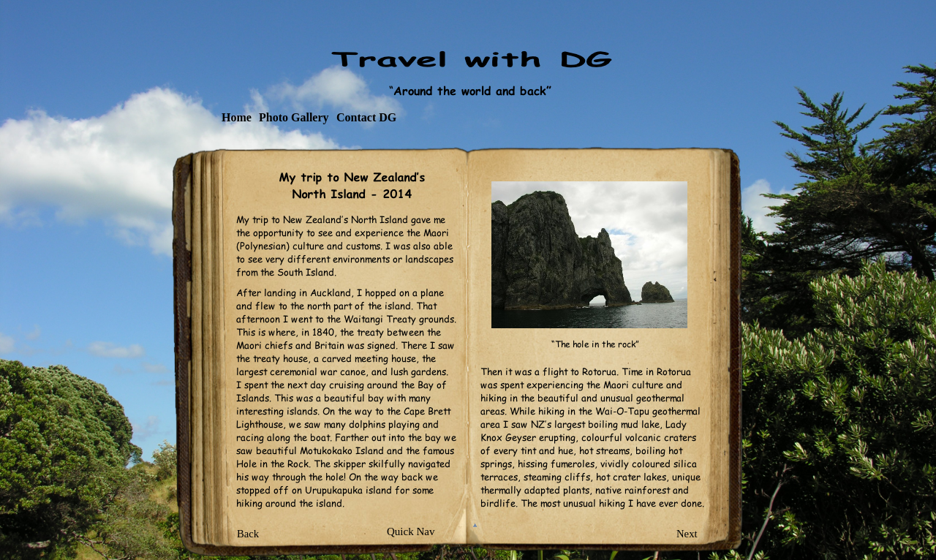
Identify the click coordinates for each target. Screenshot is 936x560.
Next (687, 534)
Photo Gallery (294, 117)
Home (237, 117)
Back (248, 534)
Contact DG (366, 117)
